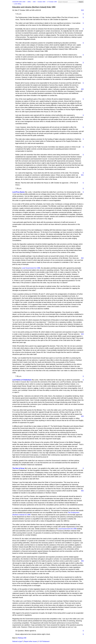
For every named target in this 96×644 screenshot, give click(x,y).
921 (82, 175)
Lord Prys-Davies (19, 192)
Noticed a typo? (18, 641)
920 (82, 89)
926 (82, 561)
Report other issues (31, 641)
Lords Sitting (18, 4)
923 (82, 334)
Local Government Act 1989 (67, 529)
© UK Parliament (44, 641)
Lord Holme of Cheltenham (22, 380)
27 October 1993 (52, 2)
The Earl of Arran (18, 468)
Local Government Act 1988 (31, 268)
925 (82, 491)
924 (82, 416)
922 (82, 258)
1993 (34, 2)
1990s (29, 2)
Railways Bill (22, 638)
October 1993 (42, 2)
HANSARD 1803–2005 (19, 2)
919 (82, 10)
